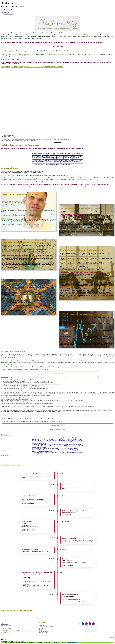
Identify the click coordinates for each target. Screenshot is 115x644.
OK (71, 643)
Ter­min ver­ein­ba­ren (57, 46)
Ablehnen (75, 643)
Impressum (6, 13)
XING (70, 514)
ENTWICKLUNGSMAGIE (17, 641)
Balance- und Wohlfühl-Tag (34, 67)
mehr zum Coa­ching (28, 228)
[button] (58, 465)
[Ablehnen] (78, 643)
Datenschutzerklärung (9, 14)
